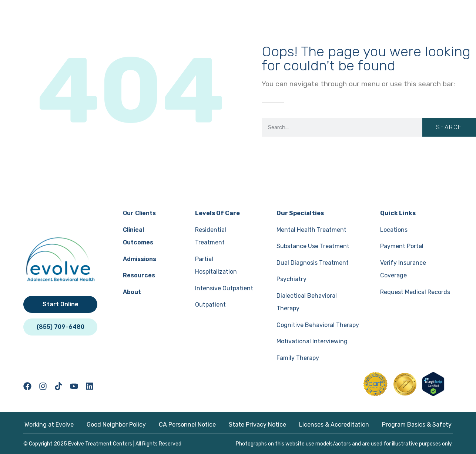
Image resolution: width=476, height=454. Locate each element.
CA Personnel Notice (187, 425)
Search (449, 127)
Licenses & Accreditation (334, 425)
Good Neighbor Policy (116, 425)
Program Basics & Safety (417, 425)
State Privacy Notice (257, 425)
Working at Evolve (49, 425)
